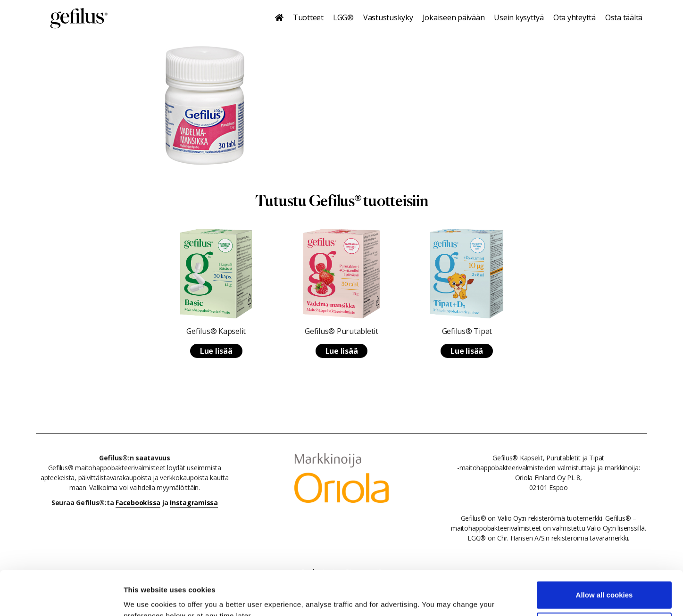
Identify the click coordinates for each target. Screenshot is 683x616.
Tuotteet (308, 17)
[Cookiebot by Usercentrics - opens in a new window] (61, 598)
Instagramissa (194, 503)
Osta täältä (624, 17)
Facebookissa (138, 503)
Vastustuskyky (388, 17)
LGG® (343, 17)
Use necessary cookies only (604, 581)
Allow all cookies (604, 551)
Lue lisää (216, 351)
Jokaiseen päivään (454, 17)
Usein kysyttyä (519, 17)
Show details (146, 597)
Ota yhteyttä (575, 17)
